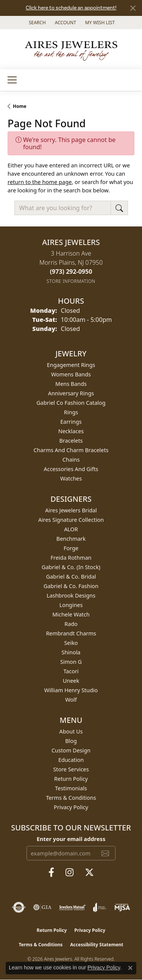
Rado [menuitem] (71, 624)
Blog (71, 741)
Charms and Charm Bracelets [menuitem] (71, 450)
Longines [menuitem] (71, 605)
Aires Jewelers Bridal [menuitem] (71, 510)
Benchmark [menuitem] (71, 539)
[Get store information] (71, 281)
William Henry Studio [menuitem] (71, 690)
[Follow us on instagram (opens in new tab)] (69, 872)
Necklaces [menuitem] (71, 431)
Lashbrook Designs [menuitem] (71, 595)
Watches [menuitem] (71, 478)
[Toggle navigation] (12, 80)
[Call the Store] (71, 272)
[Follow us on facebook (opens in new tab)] (51, 872)
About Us (71, 731)
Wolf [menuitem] (71, 700)
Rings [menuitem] (71, 412)
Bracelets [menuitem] (71, 441)
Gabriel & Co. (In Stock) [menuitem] (71, 567)
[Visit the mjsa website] (122, 907)
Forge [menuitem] (71, 548)
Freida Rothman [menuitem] (71, 558)
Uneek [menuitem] (71, 681)
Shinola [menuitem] (71, 652)
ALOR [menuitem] (71, 529)
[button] (37, 23)
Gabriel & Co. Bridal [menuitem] (71, 577)
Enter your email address (71, 839)
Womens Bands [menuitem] (71, 374)
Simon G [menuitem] (71, 662)
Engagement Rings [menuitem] (71, 365)
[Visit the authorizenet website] (19, 907)
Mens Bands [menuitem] (71, 384)
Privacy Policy (71, 807)
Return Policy (71, 779)
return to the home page (40, 182)
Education (71, 760)
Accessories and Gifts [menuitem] (71, 469)
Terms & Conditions (71, 798)
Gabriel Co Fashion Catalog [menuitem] (71, 403)
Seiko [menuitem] (71, 643)
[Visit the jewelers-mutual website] (72, 907)
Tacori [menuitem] (71, 671)
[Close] (133, 8)
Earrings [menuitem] (71, 422)
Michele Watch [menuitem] (71, 614)
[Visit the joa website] (100, 907)
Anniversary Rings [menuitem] (71, 393)
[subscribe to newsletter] (105, 853)
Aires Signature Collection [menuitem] (71, 520)
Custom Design (71, 750)
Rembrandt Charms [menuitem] (71, 633)
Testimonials (71, 788)
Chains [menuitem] (71, 460)
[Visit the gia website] (42, 907)
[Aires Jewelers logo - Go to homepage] (71, 49)
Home (20, 106)
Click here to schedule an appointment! (71, 8)
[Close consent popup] (130, 968)
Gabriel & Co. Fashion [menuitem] (71, 586)
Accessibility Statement (97, 945)
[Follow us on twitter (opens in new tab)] (89, 872)
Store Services (71, 769)
